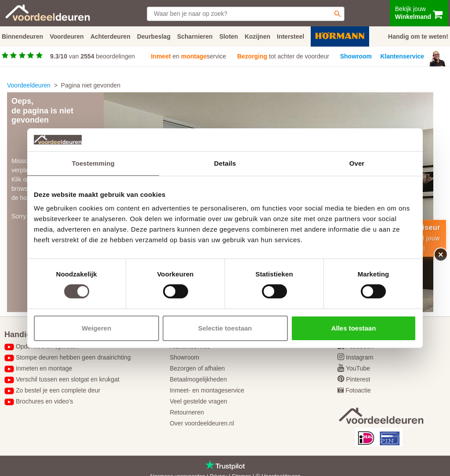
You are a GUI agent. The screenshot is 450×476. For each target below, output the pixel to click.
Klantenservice (403, 56)
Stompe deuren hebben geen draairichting (73, 357)
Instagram (359, 357)
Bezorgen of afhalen (197, 368)
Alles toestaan (354, 328)
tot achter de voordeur (283, 56)
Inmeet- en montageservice (207, 390)
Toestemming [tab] (93, 163)
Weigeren (96, 328)
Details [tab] (225, 163)
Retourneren (187, 412)
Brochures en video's (44, 401)
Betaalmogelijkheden (198, 379)
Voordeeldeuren (29, 85)
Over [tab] (357, 163)
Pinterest (358, 379)
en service (188, 56)
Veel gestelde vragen (198, 401)
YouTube (358, 368)
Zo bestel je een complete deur (58, 390)
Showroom (356, 56)
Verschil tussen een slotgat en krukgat (68, 379)
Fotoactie (358, 390)
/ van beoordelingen (93, 56)
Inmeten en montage (44, 368)
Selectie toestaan (225, 328)
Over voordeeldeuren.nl (202, 423)
